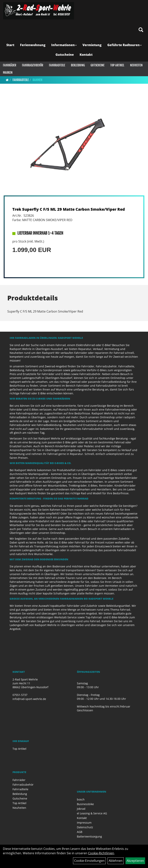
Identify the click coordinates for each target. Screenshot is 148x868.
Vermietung (92, 45)
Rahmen (37, 80)
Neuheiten (136, 65)
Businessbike (85, 804)
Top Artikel (117, 65)
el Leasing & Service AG (92, 813)
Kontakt (86, 55)
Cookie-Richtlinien (101, 853)
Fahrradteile (57, 65)
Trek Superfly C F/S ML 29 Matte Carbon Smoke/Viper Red (69, 209)
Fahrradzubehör (33, 65)
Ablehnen (116, 861)
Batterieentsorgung (89, 836)
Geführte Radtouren (124, 45)
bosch (81, 799)
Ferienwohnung (33, 45)
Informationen (64, 45)
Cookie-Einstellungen (89, 861)
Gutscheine (65, 55)
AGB (80, 832)
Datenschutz (85, 827)
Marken (8, 73)
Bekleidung (78, 65)
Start (10, 45)
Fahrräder (10, 65)
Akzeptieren (135, 861)
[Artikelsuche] (141, 30)
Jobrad (81, 809)
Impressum (84, 823)
